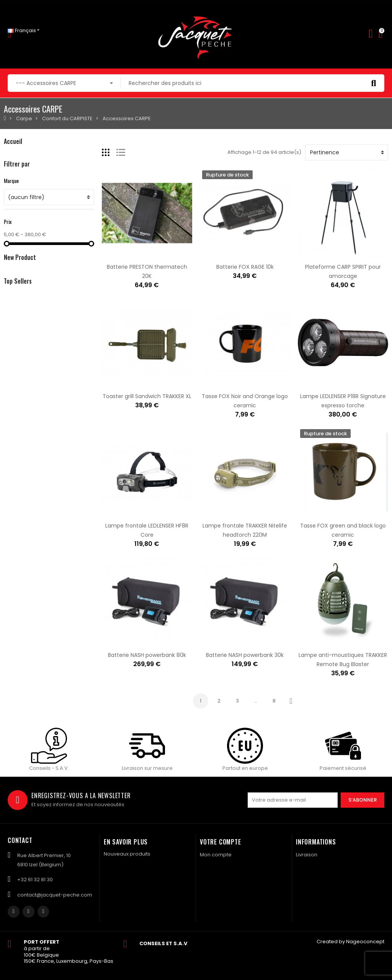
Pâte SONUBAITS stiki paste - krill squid (91, 370)
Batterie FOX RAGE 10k (245, 267)
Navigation (17, 221)
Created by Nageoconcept (350, 942)
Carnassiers (19, 156)
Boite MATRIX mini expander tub (82, 416)
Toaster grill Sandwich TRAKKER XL (147, 396)
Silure (11, 208)
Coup (11, 195)
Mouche (14, 169)
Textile (12, 234)
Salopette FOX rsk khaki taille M (81, 462)
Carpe (12, 182)
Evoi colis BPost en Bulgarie (76, 557)
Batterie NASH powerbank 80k (147, 655)
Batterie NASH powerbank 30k (245, 655)
